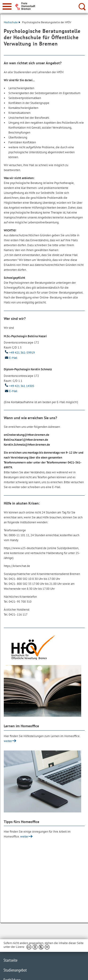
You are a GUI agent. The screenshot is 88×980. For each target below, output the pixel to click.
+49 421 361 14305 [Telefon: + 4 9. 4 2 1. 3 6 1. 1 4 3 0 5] (19, 386)
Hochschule (12, 22)
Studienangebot (15, 970)
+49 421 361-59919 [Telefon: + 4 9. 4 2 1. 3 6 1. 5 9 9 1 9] (19, 353)
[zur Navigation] (7, 6)
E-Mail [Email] (11, 358)
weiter (8, 741)
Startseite (10, 960)
